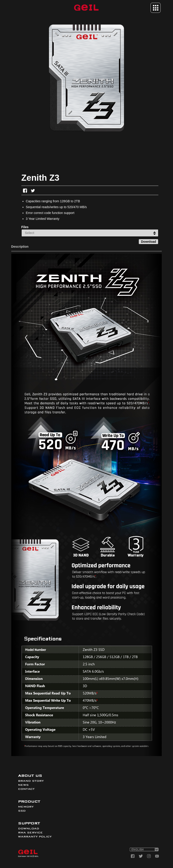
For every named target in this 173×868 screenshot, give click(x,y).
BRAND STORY (31, 781)
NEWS (23, 785)
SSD (22, 811)
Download (149, 242)
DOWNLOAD (29, 828)
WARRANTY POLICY (35, 837)
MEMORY (26, 807)
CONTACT (26, 789)
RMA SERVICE (30, 832)
